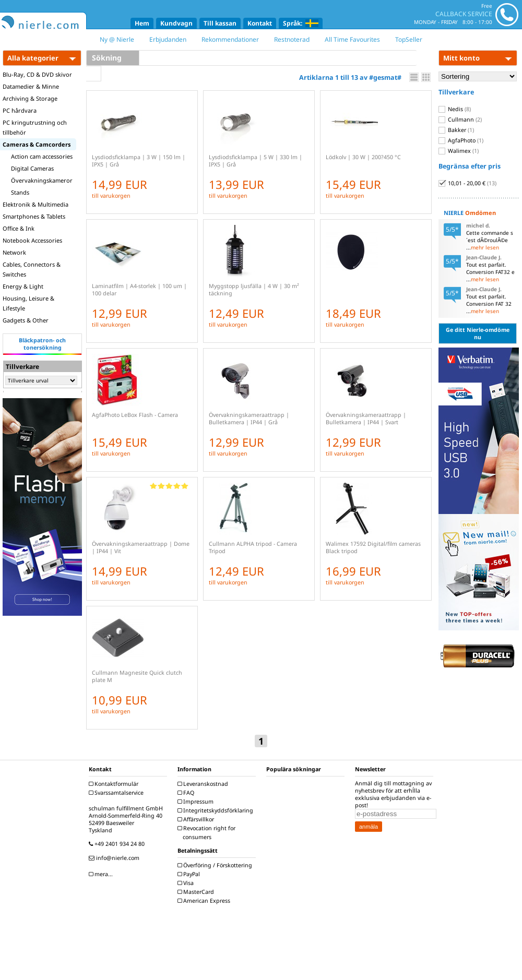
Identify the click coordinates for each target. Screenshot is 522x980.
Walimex (459, 151)
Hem (142, 23)
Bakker (456, 130)
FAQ (187, 793)
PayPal (190, 874)
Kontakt (260, 23)
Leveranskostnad (204, 784)
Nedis (455, 109)
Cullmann (460, 119)
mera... (102, 874)
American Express (205, 901)
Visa (187, 883)
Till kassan (220, 23)
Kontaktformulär (115, 784)
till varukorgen (111, 196)
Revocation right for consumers (208, 833)
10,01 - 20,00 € (467, 183)
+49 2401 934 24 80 (118, 844)
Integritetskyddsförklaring (217, 810)
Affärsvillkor (197, 819)
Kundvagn (176, 23)
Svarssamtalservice (117, 793)
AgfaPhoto (461, 140)
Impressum (197, 802)
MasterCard (197, 892)
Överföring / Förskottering (216, 865)
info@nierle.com (115, 858)
